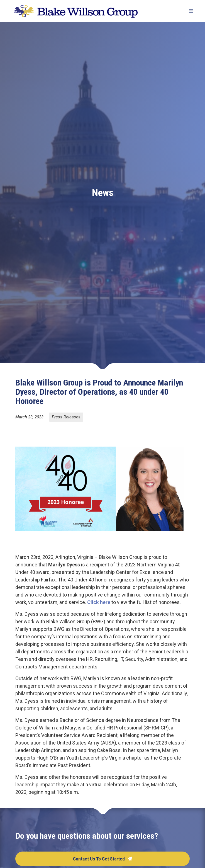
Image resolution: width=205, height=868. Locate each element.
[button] (189, 11)
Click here (99, 602)
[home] (74, 11)
